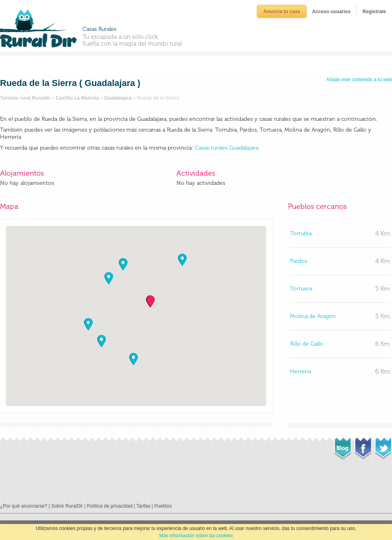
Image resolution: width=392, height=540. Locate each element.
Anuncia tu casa (282, 12)
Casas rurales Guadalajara (227, 148)
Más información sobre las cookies (196, 536)
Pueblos (163, 506)
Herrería (301, 371)
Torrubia (301, 233)
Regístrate (374, 12)
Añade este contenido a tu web (359, 80)
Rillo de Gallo (307, 344)
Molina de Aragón (313, 316)
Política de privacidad (110, 506)
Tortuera (301, 289)
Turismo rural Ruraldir (25, 98)
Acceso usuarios (331, 12)
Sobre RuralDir (67, 506)
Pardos (299, 261)
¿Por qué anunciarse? (24, 506)
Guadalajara (118, 98)
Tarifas (143, 506)
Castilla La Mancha (77, 98)
